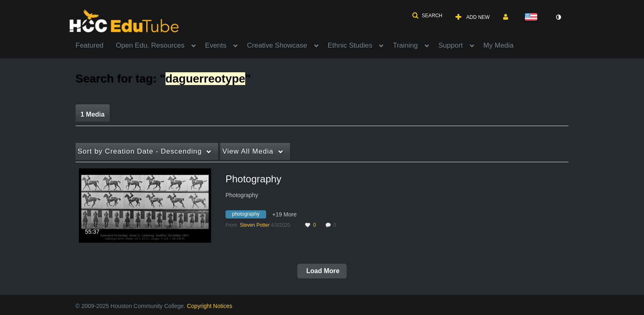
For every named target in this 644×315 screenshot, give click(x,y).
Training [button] (405, 45)
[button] (427, 16)
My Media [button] (499, 45)
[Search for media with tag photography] (249, 216)
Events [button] (216, 45)
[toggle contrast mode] (558, 17)
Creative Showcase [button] (277, 45)
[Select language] (533, 17)
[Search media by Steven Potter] (255, 225)
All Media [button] (248, 151)
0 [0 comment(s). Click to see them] (336, 225)
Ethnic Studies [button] (350, 45)
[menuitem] (96, 45)
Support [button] (451, 45)
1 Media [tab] (93, 114)
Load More (322, 271)
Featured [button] (90, 45)
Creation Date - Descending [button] (140, 151)
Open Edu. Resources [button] (150, 45)
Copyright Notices (210, 306)
